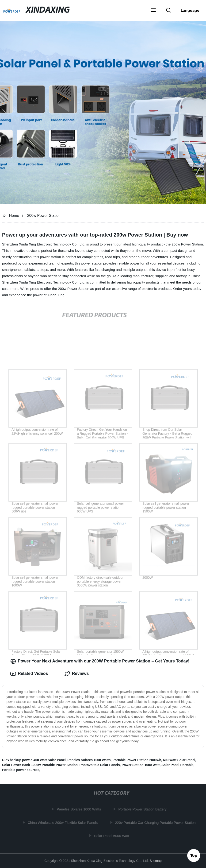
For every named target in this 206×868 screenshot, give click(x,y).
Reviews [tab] (77, 674)
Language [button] (190, 10)
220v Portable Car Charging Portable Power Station (156, 823)
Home (14, 216)
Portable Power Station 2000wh (137, 760)
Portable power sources (21, 770)
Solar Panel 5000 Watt (113, 836)
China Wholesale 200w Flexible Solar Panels (64, 823)
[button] (153, 11)
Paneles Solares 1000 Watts (89, 760)
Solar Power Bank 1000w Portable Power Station (40, 765)
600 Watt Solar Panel (179, 760)
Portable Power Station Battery (143, 809)
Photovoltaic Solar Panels (100, 765)
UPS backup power (17, 760)
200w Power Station (44, 216)
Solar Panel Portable (177, 765)
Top (194, 856)
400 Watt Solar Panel (50, 760)
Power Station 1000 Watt (141, 765)
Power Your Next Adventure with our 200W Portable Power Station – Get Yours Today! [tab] (100, 661)
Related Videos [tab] (29, 674)
